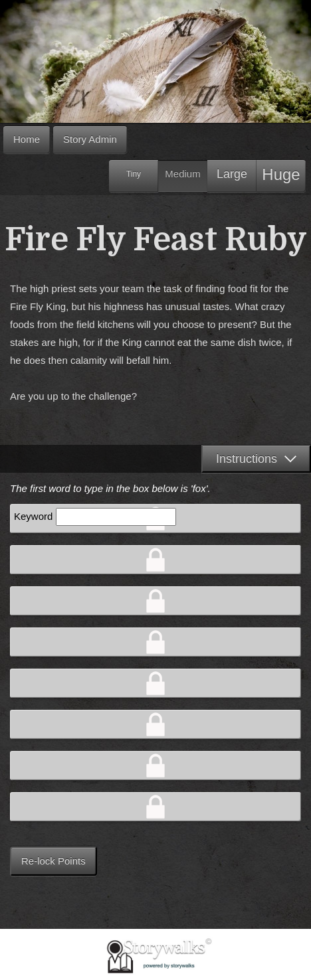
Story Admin (90, 139)
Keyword (33, 516)
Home (27, 139)
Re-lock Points (53, 861)
